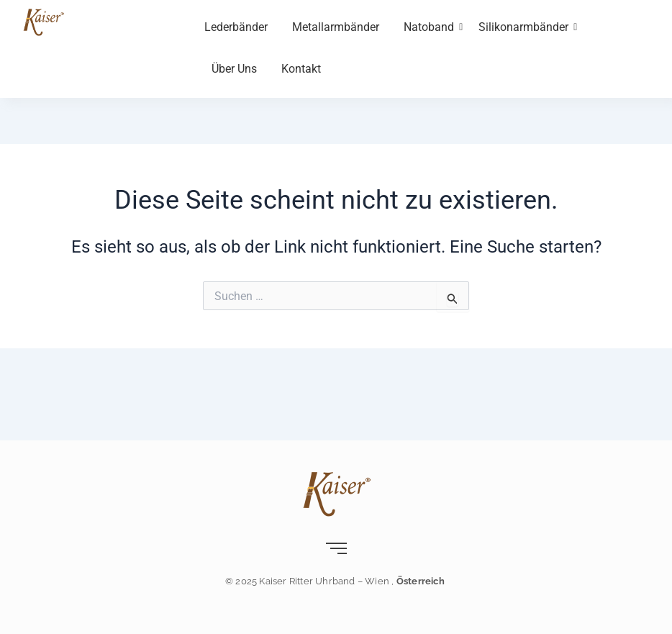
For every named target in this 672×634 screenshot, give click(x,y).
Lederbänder (236, 27)
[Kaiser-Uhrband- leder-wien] (43, 22)
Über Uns (234, 69)
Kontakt (301, 69)
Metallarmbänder (336, 27)
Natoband (431, 27)
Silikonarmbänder (526, 27)
